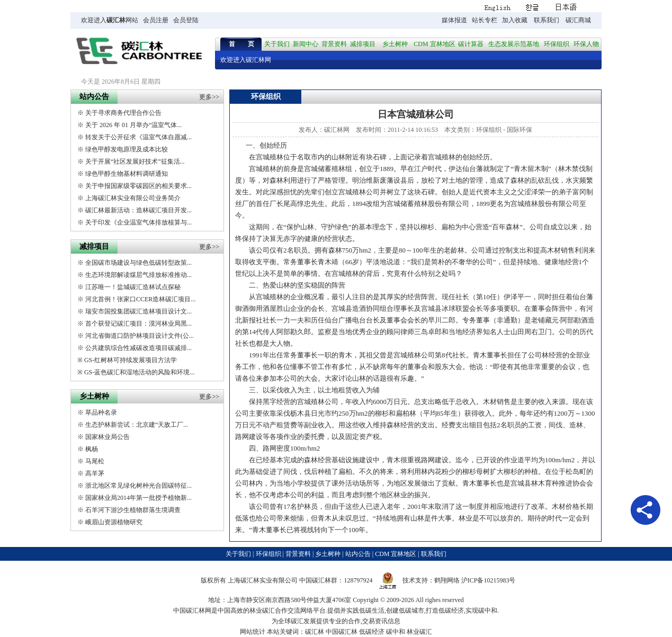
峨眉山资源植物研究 (114, 522)
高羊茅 (95, 473)
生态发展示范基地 (514, 44)
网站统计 (253, 632)
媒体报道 (454, 20)
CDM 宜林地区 (434, 44)
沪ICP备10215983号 (489, 580)
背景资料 (334, 44)
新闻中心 (306, 44)
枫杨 (92, 449)
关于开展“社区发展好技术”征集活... (135, 162)
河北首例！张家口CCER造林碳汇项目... (140, 299)
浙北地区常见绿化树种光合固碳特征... (138, 486)
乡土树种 (395, 44)
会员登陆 (186, 20)
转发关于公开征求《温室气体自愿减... (138, 137)
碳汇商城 (578, 20)
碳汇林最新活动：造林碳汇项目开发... (138, 210)
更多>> (209, 97)
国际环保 (519, 130)
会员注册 (156, 20)
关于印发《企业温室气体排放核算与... (138, 222)
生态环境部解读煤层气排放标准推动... (138, 275)
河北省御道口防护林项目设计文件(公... (140, 336)
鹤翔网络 (447, 580)
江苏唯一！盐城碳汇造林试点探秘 (133, 287)
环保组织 (557, 44)
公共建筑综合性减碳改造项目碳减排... (138, 348)
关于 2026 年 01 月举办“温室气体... (133, 125)
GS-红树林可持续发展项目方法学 (131, 360)
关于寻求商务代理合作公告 (123, 113)
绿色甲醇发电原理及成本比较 (127, 149)
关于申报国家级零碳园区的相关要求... (138, 186)
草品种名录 (101, 412)
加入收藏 (515, 20)
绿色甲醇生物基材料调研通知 (127, 174)
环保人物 (586, 44)
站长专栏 (485, 20)
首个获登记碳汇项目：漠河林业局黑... (138, 324)
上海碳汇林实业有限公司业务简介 (133, 198)
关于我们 (277, 44)
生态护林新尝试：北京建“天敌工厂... (137, 425)
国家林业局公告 (107, 437)
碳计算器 (471, 44)
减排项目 (363, 44)
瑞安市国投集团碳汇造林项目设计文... (138, 311)
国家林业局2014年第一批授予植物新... (138, 498)
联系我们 (546, 20)
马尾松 (95, 461)
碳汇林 (116, 20)
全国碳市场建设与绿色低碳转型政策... (138, 263)
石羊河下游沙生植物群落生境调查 (133, 510)
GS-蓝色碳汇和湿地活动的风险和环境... (139, 372)
